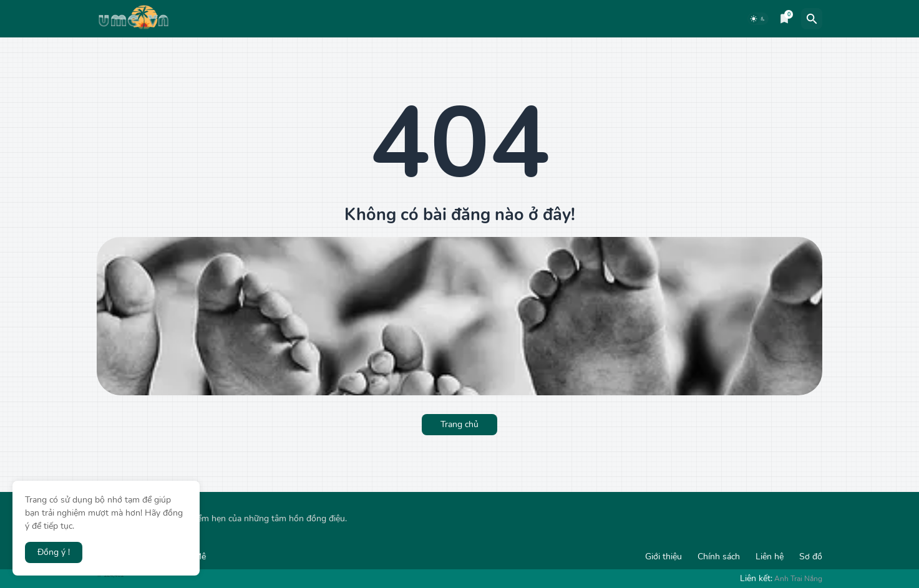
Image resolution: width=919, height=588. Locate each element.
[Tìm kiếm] (812, 19)
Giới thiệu (664, 557)
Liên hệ (770, 557)
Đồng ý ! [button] (54, 552)
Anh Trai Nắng (798, 579)
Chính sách (719, 557)
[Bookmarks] (784, 19)
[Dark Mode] (758, 19)
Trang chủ (459, 424)
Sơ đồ (811, 557)
